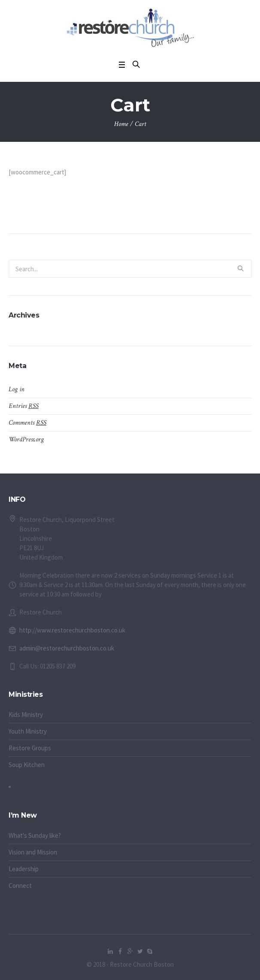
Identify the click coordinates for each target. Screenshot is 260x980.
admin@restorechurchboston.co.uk (67, 648)
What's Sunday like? (35, 835)
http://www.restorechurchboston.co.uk (72, 630)
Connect (20, 886)
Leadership (24, 869)
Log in (17, 389)
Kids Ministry (26, 715)
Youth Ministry (28, 731)
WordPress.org (26, 439)
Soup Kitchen (27, 765)
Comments (27, 423)
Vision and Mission (33, 852)
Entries (24, 406)
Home (121, 124)
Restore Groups (30, 748)
